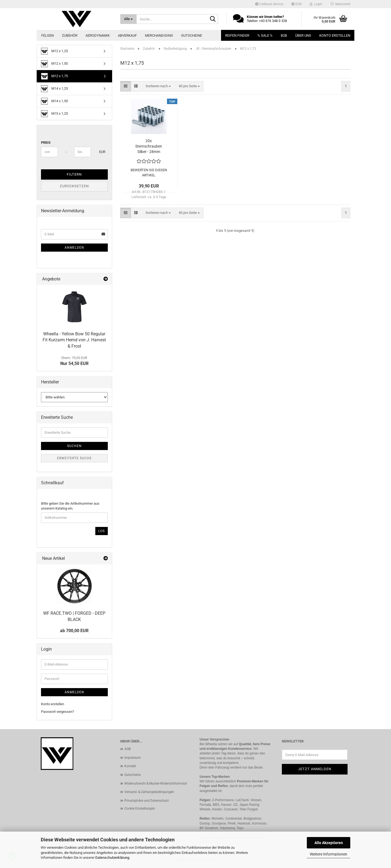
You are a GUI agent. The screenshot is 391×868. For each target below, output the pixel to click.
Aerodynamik (98, 35)
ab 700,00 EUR (74, 631)
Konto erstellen (335, 35)
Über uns (303, 35)
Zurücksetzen (74, 186)
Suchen (74, 446)
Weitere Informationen (329, 854)
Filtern (74, 174)
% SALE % (265, 35)
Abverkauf (127, 35)
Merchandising (159, 35)
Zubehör (70, 35)
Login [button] (316, 4)
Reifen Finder (237, 35)
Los (102, 531)
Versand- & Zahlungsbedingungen (149, 792)
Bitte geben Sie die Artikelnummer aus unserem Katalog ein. (70, 506)
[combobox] (158, 86)
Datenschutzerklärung (112, 858)
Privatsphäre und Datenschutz (147, 801)
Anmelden (74, 248)
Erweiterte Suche (74, 458)
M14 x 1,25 (54, 89)
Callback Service (269, 4)
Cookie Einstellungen (140, 808)
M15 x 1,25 (54, 114)
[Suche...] (129, 19)
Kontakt (130, 766)
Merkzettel (340, 4)
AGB (127, 749)
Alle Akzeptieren (329, 843)
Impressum (133, 758)
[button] (296, 4)
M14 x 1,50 (54, 101)
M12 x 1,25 (54, 51)
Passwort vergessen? (58, 712)
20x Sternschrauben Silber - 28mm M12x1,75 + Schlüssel (149, 146)
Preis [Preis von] (46, 143)
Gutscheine (192, 35)
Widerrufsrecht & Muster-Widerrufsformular (156, 783)
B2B (284, 35)
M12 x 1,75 (54, 76)
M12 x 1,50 (54, 64)
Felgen (48, 35)
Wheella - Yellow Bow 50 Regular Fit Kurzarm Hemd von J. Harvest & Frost (74, 340)
